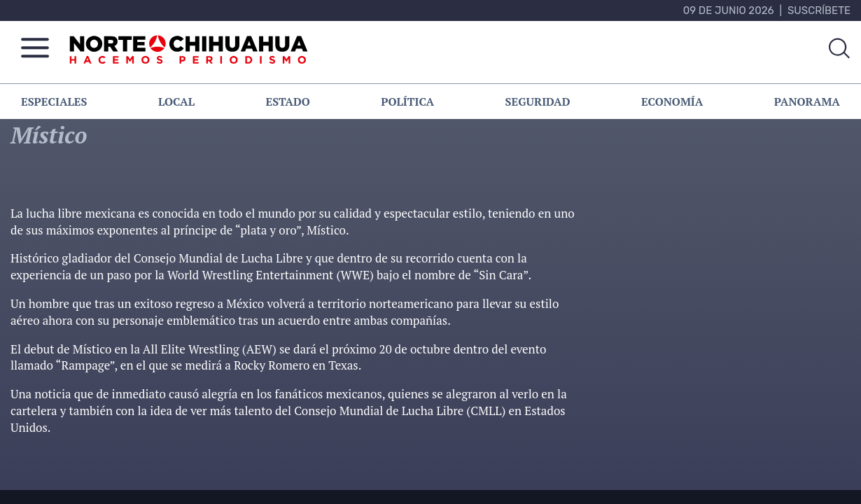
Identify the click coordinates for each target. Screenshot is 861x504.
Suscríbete (819, 10)
